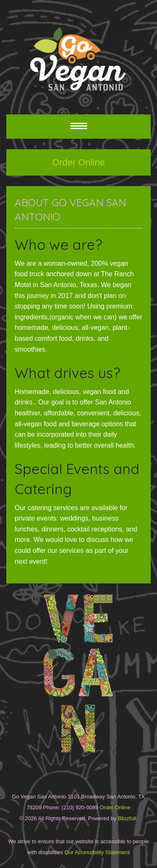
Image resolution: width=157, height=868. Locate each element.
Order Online (79, 162)
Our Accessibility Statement (97, 852)
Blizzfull (127, 818)
